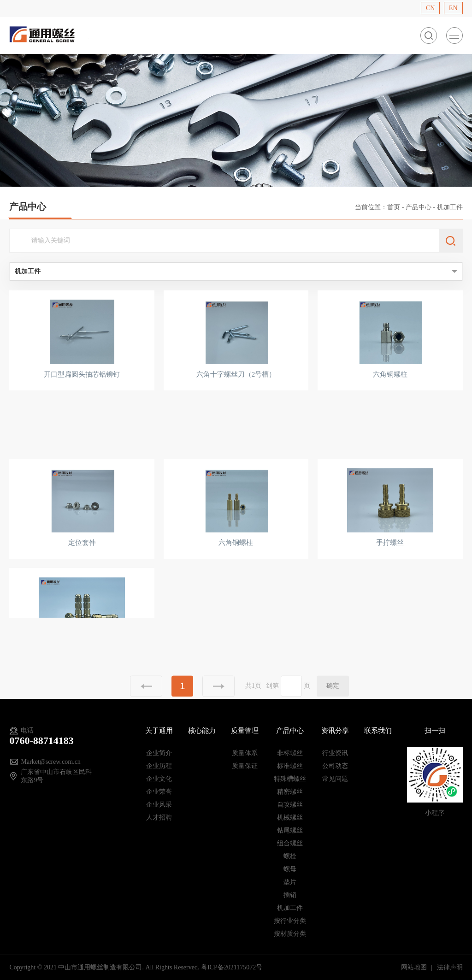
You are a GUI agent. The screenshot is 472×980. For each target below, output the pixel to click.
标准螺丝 (290, 766)
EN (453, 8)
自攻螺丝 (290, 805)
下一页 (218, 702)
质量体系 (245, 753)
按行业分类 (290, 921)
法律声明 (450, 967)
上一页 (146, 702)
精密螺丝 (290, 792)
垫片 (290, 882)
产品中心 (419, 207)
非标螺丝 (290, 753)
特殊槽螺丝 (290, 779)
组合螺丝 (290, 843)
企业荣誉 (159, 792)
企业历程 (159, 766)
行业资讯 (335, 753)
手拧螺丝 (390, 567)
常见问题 (335, 779)
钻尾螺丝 (290, 830)
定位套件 (82, 567)
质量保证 (245, 766)
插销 (290, 895)
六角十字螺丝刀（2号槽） (236, 374)
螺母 (290, 869)
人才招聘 (159, 818)
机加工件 (290, 908)
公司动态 (335, 766)
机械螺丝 (290, 818)
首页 (394, 207)
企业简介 (159, 753)
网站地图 (415, 967)
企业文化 (159, 779)
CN (430, 8)
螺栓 (290, 856)
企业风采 (159, 805)
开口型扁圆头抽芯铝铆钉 (82, 374)
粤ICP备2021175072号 (232, 967)
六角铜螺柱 (390, 374)
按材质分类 (290, 934)
